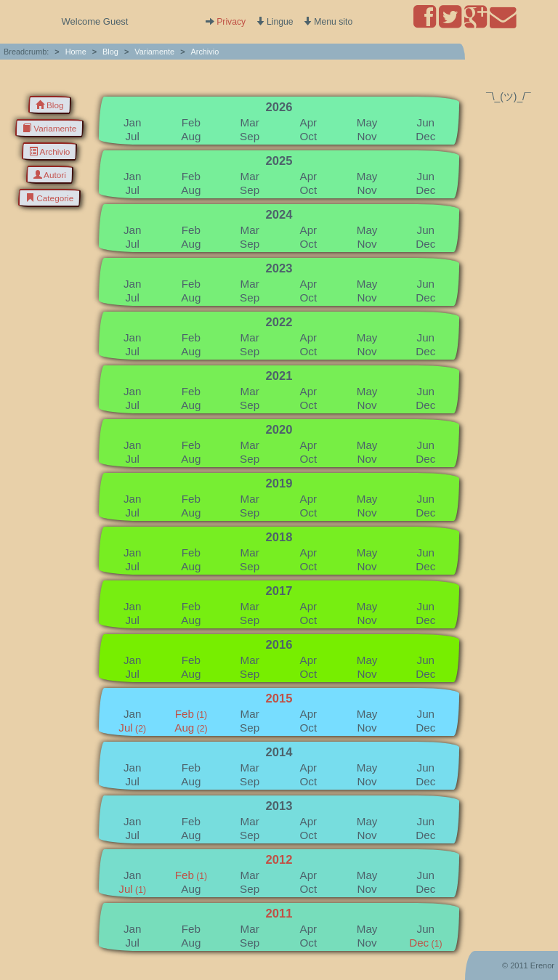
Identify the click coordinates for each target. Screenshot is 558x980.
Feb (191, 714)
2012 (279, 860)
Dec (425, 943)
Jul (132, 728)
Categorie (49, 198)
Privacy (231, 22)
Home (76, 52)
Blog (110, 52)
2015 (279, 698)
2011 (279, 914)
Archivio (205, 52)
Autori (50, 175)
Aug (191, 728)
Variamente (154, 52)
